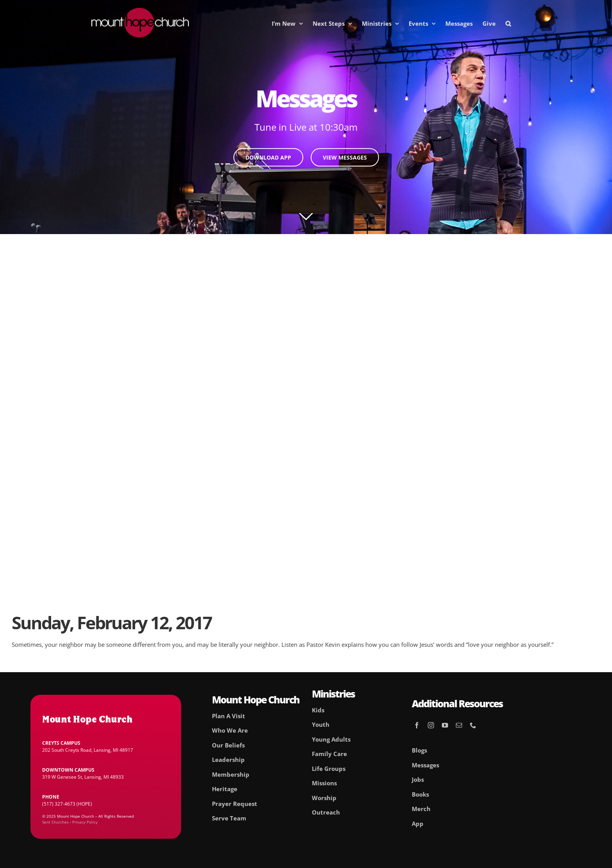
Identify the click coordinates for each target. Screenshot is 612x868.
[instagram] (431, 725)
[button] (508, 23)
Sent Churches (55, 822)
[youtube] (445, 725)
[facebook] (417, 725)
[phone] (473, 725)
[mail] (459, 725)
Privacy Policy (85, 822)
